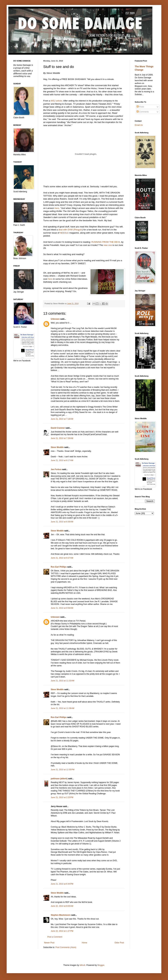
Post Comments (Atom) (66, 947)
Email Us (139, 125)
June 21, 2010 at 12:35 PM (63, 770)
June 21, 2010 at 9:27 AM (62, 558)
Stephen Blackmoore (61, 915)
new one (108, 245)
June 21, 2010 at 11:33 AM (63, 681)
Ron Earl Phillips (59, 567)
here (57, 208)
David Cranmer (58, 428)
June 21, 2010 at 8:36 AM (62, 522)
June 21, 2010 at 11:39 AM (63, 708)
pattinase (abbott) (59, 779)
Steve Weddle (57, 447)
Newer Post (49, 943)
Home (84, 943)
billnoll (82, 965)
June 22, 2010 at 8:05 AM (62, 906)
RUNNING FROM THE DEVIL (106, 242)
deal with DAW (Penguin (70, 230)
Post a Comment (55, 937)
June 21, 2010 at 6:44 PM (62, 884)
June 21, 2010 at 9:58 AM (62, 608)
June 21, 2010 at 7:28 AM (62, 438)
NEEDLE (64, 233)
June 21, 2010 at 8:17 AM (62, 460)
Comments (143, 112)
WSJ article (56, 101)
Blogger (101, 965)
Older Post (119, 943)
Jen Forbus (56, 469)
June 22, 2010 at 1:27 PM (62, 931)
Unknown (55, 319)
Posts (140, 107)
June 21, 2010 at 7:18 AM (62, 419)
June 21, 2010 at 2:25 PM (62, 797)
